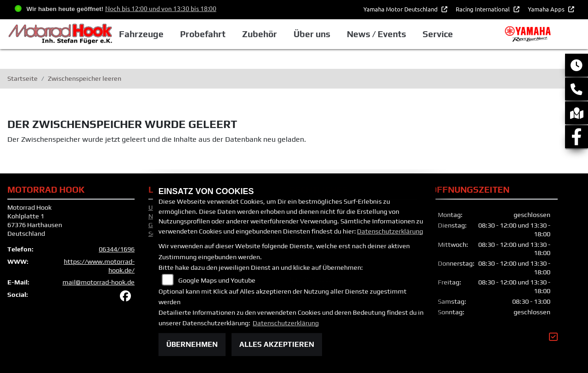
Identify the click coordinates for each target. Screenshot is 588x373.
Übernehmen (192, 344)
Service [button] (449, 34)
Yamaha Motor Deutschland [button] (401, 9)
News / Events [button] (387, 34)
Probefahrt (214, 34)
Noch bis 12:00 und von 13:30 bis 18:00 (161, 8)
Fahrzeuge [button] (153, 34)
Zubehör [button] (271, 34)
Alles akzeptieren (277, 344)
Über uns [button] (323, 34)
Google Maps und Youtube (217, 280)
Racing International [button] (483, 9)
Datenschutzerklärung (390, 231)
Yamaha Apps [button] (547, 9)
